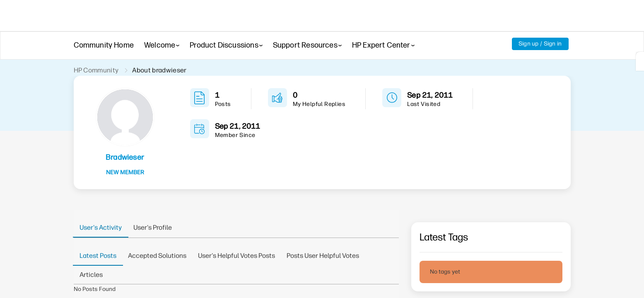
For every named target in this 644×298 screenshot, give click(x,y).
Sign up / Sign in (540, 44)
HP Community (96, 70)
